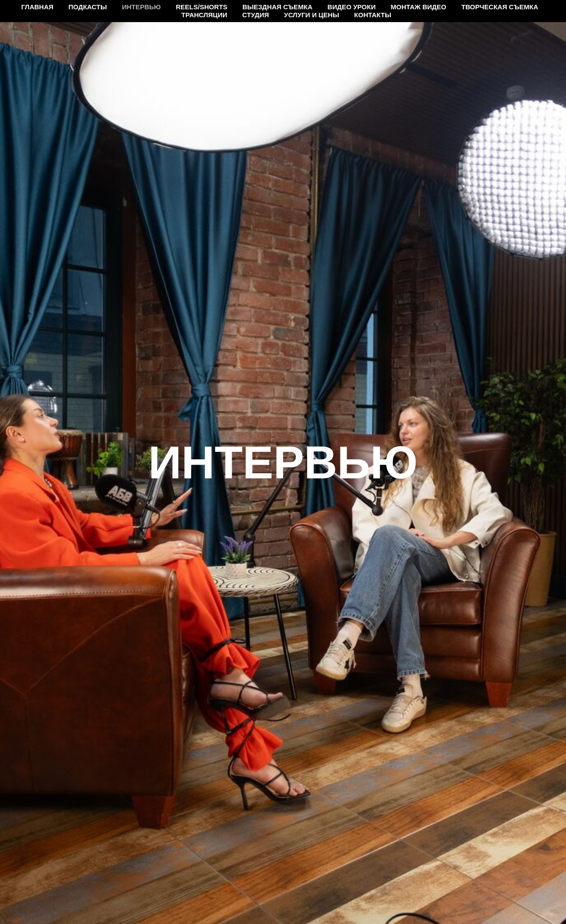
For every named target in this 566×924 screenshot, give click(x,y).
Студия (256, 15)
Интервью (141, 7)
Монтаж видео (418, 7)
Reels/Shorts (202, 7)
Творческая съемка (500, 7)
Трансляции (204, 15)
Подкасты (88, 7)
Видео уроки (352, 7)
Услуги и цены (312, 15)
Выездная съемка (277, 7)
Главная (37, 7)
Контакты (373, 15)
